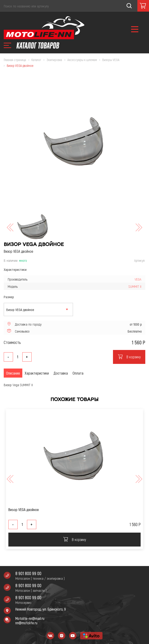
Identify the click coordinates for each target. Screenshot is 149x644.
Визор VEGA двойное (24, 510)
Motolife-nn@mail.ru (30, 618)
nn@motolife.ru (26, 623)
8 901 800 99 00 (28, 573)
